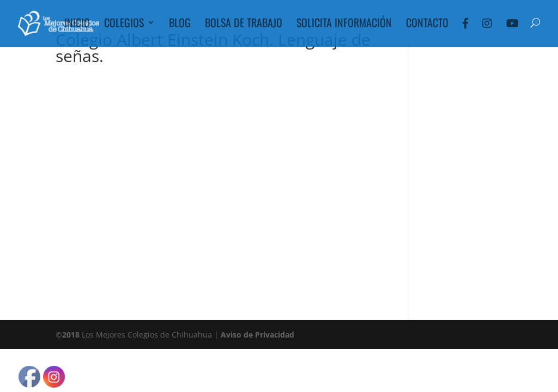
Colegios (124, 24)
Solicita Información (344, 24)
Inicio (77, 24)
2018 (71, 335)
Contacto (427, 24)
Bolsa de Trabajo (244, 24)
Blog (180, 24)
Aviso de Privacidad (257, 335)
